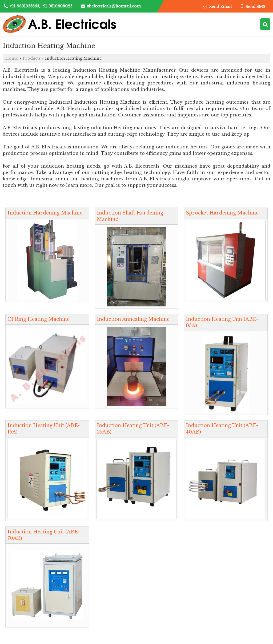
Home (12, 58)
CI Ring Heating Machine (39, 319)
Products (32, 58)
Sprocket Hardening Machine (222, 213)
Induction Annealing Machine (133, 319)
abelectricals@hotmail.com (114, 6)
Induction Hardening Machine (45, 213)
